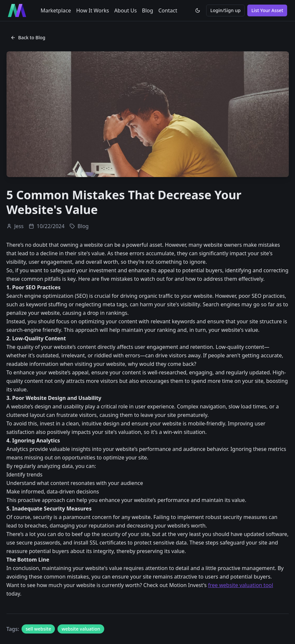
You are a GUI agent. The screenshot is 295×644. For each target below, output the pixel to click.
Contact (168, 10)
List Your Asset (267, 10)
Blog (148, 10)
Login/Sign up (226, 10)
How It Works (92, 10)
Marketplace (56, 10)
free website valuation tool (241, 585)
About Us (126, 10)
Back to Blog (28, 37)
